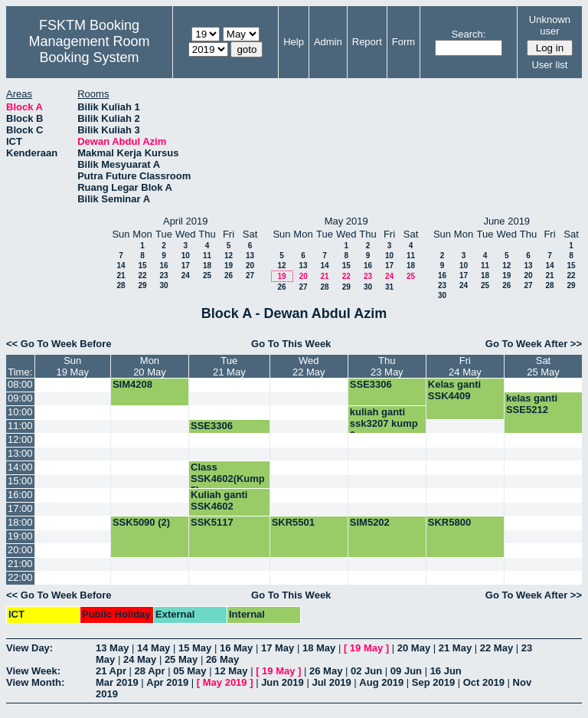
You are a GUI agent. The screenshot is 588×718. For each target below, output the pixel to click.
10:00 (20, 412)
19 (229, 266)
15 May (195, 648)
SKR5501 (293, 522)
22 (142, 275)
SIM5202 (370, 522)
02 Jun (366, 671)
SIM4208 (132, 384)
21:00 (20, 564)
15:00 (20, 481)
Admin (328, 42)
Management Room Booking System (89, 49)
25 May (181, 659)
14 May (154, 648)
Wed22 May (309, 366)
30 (163, 285)
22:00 (20, 577)
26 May (222, 659)
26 (229, 275)
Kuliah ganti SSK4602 (219, 500)
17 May (278, 648)
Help (294, 42)
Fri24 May (465, 366)
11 (207, 256)
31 (389, 287)
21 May (455, 648)
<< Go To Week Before (59, 344)
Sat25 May (543, 366)
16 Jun (446, 671)
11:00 (20, 426)
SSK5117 (212, 522)
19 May (366, 648)
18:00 (20, 522)
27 (250, 275)
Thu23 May (387, 366)
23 (163, 275)
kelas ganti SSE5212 (532, 404)
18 (207, 266)
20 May (414, 648)
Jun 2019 (283, 682)
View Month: (35, 682)
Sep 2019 (433, 682)
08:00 (20, 384)
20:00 (20, 550)
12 (229, 256)
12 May (231, 671)
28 (121, 285)
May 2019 (225, 682)
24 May (140, 659)
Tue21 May (229, 366)
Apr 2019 (167, 682)
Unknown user (550, 25)
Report (367, 42)
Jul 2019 (331, 682)
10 (186, 256)
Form (403, 42)
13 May (112, 648)
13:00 (20, 453)
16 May (236, 648)
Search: (469, 34)
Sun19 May (72, 366)
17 (186, 266)
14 (121, 266)
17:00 (20, 508)
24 (186, 275)
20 (250, 266)
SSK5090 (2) (141, 522)
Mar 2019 (117, 682)
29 (142, 285)
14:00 (20, 467)
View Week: (33, 671)
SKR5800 (449, 522)
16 (163, 266)
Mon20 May (150, 366)
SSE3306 (371, 384)
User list (549, 65)
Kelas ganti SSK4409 (454, 390)
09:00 (20, 398)
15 (142, 266)
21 (121, 275)
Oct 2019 (484, 682)
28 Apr (150, 671)
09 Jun (406, 671)
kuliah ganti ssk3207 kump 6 (384, 423)
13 (250, 256)
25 (207, 275)
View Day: (29, 648)
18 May (319, 648)
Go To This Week (291, 344)
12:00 (20, 439)
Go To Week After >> (534, 344)
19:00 (20, 536)
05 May (189, 671)
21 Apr (111, 671)
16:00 (20, 495)
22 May (497, 648)
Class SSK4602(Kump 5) (228, 479)
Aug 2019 (381, 682)
